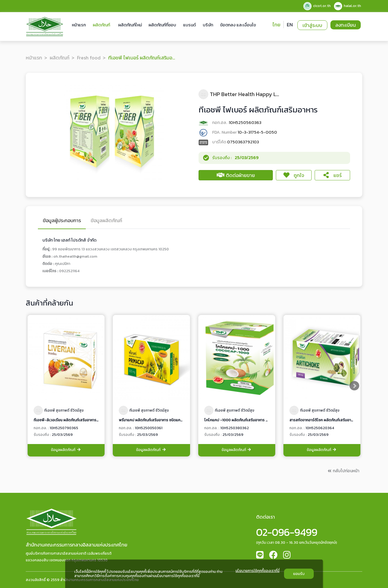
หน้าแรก (79, 25)
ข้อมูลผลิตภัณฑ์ (66, 450)
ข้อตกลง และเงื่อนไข (238, 25)
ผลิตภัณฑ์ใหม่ (130, 25)
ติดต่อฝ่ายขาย (236, 175)
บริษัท (208, 25)
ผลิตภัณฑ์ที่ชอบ (162, 25)
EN (290, 25)
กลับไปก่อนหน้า (343, 471)
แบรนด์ (189, 25)
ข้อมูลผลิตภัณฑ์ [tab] (106, 221)
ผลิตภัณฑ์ (101, 25)
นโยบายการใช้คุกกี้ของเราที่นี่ (258, 571)
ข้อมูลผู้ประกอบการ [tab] (62, 221)
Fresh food (89, 58)
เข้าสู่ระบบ (312, 25)
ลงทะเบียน (346, 25)
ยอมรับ (299, 574)
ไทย (276, 25)
